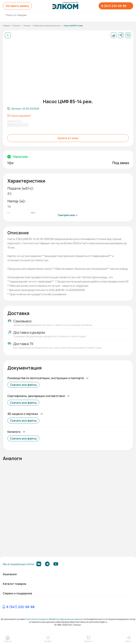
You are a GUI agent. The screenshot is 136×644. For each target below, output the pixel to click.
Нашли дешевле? (19, 116)
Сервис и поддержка (17, 593)
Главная (6, 26)
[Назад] (8, 35)
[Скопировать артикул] (23, 109)
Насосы (27, 26)
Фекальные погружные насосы (47, 26)
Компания (10, 574)
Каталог (17, 26)
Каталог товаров (15, 584)
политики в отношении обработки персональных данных (54, 619)
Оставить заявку (17, 6)
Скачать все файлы (23, 385)
